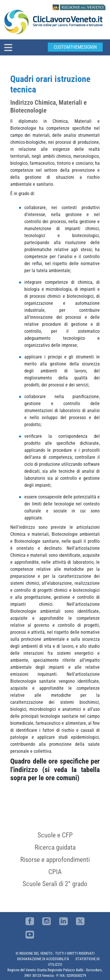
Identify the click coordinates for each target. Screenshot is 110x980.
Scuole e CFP (55, 835)
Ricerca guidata (55, 847)
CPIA (55, 872)
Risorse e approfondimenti (55, 860)
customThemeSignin (75, 47)
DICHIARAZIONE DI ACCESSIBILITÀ (43, 959)
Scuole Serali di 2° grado (55, 884)
